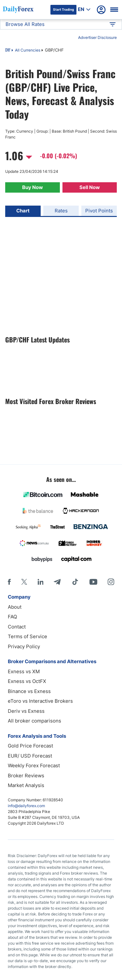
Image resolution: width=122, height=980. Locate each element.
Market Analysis (26, 785)
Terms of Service (27, 636)
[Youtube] (93, 582)
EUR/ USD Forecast (30, 756)
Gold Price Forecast (30, 746)
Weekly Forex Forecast (34, 765)
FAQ (12, 617)
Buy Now (33, 187)
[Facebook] (9, 582)
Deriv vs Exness (26, 711)
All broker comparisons (34, 721)
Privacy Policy (24, 646)
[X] (24, 582)
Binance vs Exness (29, 691)
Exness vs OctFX (27, 681)
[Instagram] (111, 582)
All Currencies (28, 50)
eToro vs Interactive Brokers (40, 701)
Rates (61, 211)
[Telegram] (57, 582)
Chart (23, 211)
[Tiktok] (75, 582)
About (15, 607)
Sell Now (90, 187)
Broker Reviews (26, 776)
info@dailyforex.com (26, 806)
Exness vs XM (24, 671)
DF (8, 51)
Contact (17, 627)
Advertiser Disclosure (97, 37)
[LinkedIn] (40, 582)
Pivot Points (99, 211)
